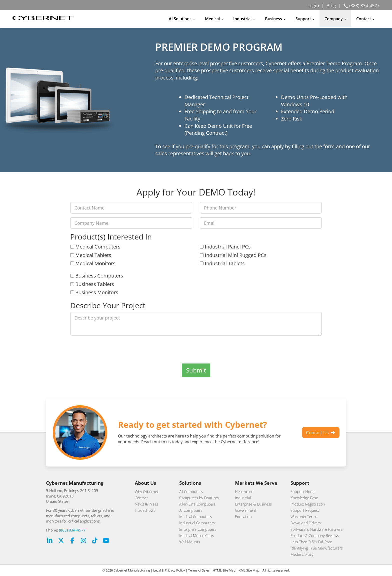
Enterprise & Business (253, 504)
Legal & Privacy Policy (169, 570)
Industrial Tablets (222, 263)
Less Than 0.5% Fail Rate (311, 542)
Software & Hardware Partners (316, 529)
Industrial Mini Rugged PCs (233, 255)
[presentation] (196, 349)
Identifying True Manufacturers (317, 548)
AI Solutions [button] (182, 19)
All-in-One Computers (197, 504)
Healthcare (244, 491)
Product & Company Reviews (315, 535)
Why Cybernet (146, 491)
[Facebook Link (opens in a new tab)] (72, 541)
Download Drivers (306, 523)
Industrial (243, 498)
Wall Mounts (190, 542)
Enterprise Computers (198, 529)
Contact (141, 498)
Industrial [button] (244, 19)
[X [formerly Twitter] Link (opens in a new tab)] (61, 541)
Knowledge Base (304, 498)
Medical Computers (95, 247)
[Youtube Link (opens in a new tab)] (106, 541)
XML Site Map (249, 570)
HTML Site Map (224, 570)
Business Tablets (92, 284)
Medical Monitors (93, 263)
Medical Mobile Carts (197, 535)
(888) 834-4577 (72, 530)
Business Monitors (94, 292)
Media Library (302, 554)
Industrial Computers (197, 523)
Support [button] (305, 19)
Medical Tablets (91, 255)
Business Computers (97, 276)
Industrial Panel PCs (225, 247)
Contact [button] (365, 19)
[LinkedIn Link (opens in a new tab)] (50, 541)
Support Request (305, 510)
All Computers (191, 491)
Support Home (303, 491)
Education (243, 516)
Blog (331, 5)
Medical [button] (214, 19)
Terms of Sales (199, 570)
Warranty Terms (304, 516)
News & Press (146, 504)
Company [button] (335, 19)
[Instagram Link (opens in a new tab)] (83, 541)
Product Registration (308, 504)
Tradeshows (145, 510)
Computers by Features (199, 498)
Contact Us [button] (321, 432)
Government (246, 510)
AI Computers (191, 510)
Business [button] (275, 19)
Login (313, 5)
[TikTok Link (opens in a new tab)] (95, 541)
